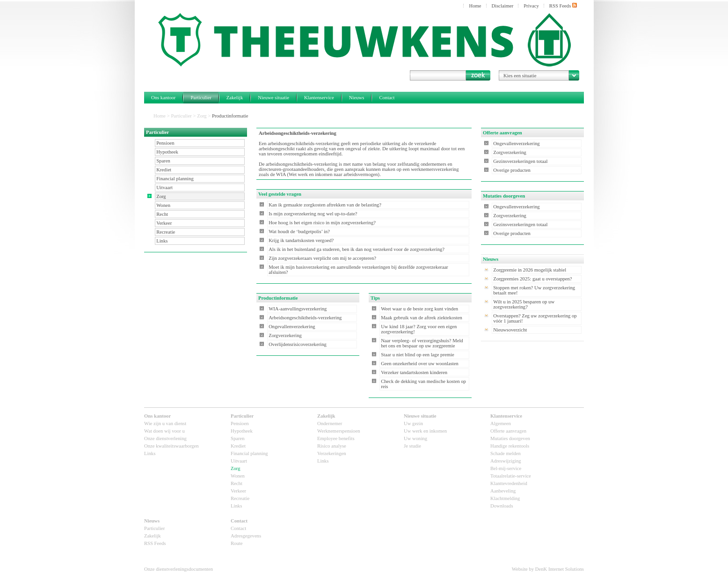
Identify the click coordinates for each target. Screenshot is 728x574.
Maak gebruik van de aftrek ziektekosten (422, 318)
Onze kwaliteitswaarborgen (171, 446)
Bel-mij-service (506, 468)
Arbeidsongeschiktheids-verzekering (305, 318)
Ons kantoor (163, 98)
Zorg (202, 116)
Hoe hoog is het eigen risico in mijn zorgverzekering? (322, 223)
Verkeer (164, 223)
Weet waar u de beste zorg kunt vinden (419, 309)
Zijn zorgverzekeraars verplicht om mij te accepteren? (322, 258)
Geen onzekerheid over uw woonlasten (420, 364)
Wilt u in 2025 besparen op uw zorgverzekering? (524, 304)
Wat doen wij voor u (164, 431)
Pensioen (165, 143)
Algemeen (501, 423)
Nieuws (357, 98)
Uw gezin (413, 423)
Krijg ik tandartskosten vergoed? (301, 240)
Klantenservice (319, 98)
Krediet (164, 170)
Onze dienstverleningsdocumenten (178, 569)
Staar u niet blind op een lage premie (418, 355)
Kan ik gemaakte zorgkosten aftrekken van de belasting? (325, 205)
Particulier (201, 98)
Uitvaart (164, 188)
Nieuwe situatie (273, 98)
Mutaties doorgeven (510, 438)
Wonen (163, 205)
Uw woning (415, 438)
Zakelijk (235, 98)
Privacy (531, 6)
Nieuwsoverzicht (510, 330)
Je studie (412, 446)
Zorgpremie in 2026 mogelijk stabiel (530, 270)
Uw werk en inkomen (425, 431)
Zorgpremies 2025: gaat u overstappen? (532, 279)
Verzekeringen (332, 453)
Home (475, 6)
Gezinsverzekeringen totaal (520, 161)
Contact (387, 98)
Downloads (502, 506)
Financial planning (175, 179)
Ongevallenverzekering (292, 327)
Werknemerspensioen (339, 431)
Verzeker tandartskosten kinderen (414, 372)
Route (237, 543)
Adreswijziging (506, 461)
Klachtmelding (505, 498)
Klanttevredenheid (509, 483)
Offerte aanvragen (508, 431)
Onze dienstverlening (165, 438)
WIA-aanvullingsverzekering (298, 309)
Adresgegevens (246, 536)
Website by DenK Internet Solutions (548, 569)
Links (162, 241)
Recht (162, 214)
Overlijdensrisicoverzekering (298, 344)
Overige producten (512, 170)
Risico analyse (332, 446)
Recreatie (166, 232)
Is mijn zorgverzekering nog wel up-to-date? (313, 214)
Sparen (163, 161)
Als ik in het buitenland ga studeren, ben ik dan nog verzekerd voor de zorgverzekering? (357, 249)
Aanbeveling (503, 491)
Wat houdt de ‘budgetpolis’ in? (299, 232)
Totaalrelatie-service (511, 476)
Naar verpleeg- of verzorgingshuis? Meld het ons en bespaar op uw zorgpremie (422, 343)
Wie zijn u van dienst (165, 423)
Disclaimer (503, 6)
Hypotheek (167, 152)
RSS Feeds (563, 6)
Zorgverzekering (285, 335)
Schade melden (506, 453)
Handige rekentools (510, 446)
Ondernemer (330, 423)
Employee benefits (336, 438)
